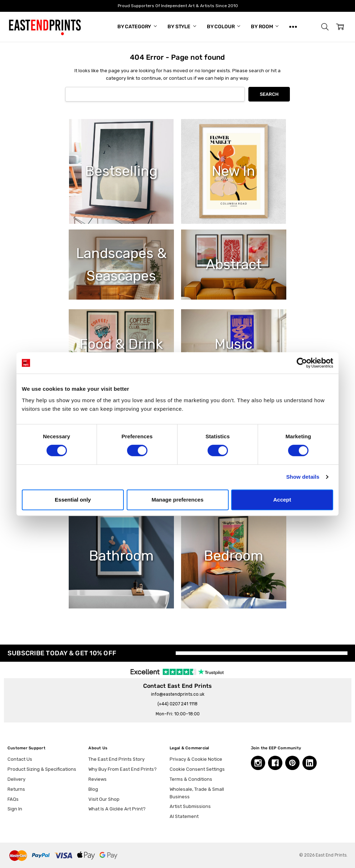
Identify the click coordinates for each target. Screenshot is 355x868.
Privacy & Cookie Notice (196, 759)
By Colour (224, 27)
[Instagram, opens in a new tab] (258, 763)
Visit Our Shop (104, 799)
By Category (137, 27)
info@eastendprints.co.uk (178, 694)
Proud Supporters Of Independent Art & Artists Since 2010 (177, 6)
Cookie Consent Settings (197, 769)
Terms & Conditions (191, 779)
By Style (182, 27)
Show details (303, 477)
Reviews (98, 779)
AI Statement (184, 816)
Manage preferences (177, 500)
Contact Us (20, 759)
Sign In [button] (15, 809)
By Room (265, 27)
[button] (325, 27)
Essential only (73, 500)
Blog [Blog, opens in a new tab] (93, 789)
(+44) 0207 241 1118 (177, 704)
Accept (282, 500)
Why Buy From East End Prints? (123, 769)
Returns (16, 789)
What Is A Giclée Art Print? (117, 809)
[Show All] (293, 27)
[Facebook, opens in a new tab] (275, 763)
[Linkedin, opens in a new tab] (310, 763)
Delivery (16, 779)
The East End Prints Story (116, 759)
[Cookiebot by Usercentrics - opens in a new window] (302, 363)
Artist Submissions (190, 806)
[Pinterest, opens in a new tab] (292, 763)
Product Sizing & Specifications (42, 769)
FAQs (13, 799)
